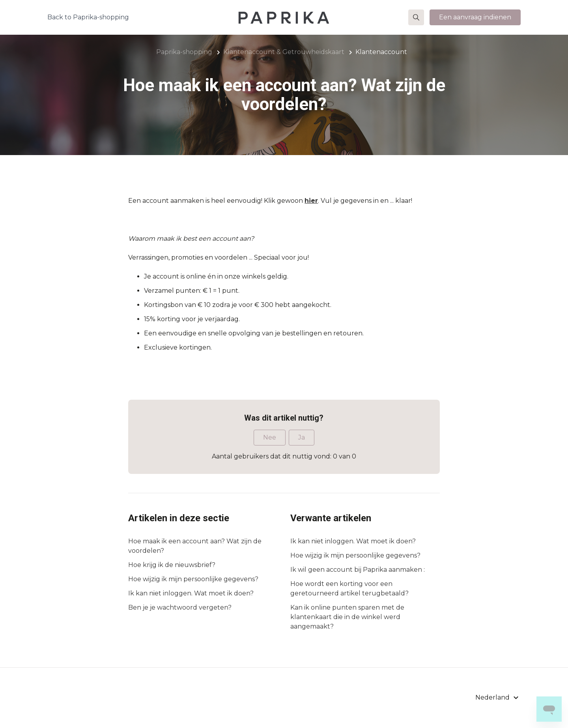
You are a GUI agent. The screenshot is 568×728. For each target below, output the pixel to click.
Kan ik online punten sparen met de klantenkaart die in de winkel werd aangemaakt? (347, 617)
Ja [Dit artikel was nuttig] (302, 437)
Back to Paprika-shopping (88, 17)
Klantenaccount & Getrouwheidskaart (284, 52)
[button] (416, 17)
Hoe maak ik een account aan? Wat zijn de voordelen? (195, 546)
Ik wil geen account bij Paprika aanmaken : (358, 570)
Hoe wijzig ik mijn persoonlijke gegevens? (193, 579)
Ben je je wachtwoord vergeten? (180, 607)
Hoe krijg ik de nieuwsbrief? (172, 565)
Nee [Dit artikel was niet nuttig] (270, 437)
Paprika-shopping (184, 52)
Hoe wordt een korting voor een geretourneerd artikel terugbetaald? (349, 589)
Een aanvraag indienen (475, 17)
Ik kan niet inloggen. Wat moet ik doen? (191, 593)
